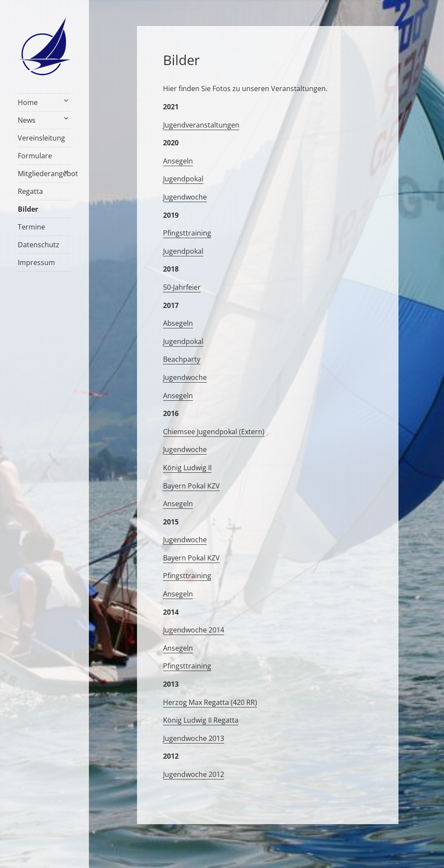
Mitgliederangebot (44, 174)
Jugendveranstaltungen (201, 125)
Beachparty (182, 359)
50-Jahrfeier (182, 287)
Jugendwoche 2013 (194, 738)
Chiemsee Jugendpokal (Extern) (214, 432)
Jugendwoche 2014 (194, 630)
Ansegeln (178, 161)
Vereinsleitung (41, 138)
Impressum (36, 262)
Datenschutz (39, 245)
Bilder (28, 209)
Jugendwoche (185, 197)
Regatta (30, 191)
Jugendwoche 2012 (194, 774)
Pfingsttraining (187, 233)
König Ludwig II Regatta (201, 720)
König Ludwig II (187, 468)
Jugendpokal (183, 179)
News (27, 120)
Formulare (35, 156)
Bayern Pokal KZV (191, 486)
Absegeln (178, 323)
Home (28, 102)
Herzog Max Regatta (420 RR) (210, 702)
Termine (31, 227)
